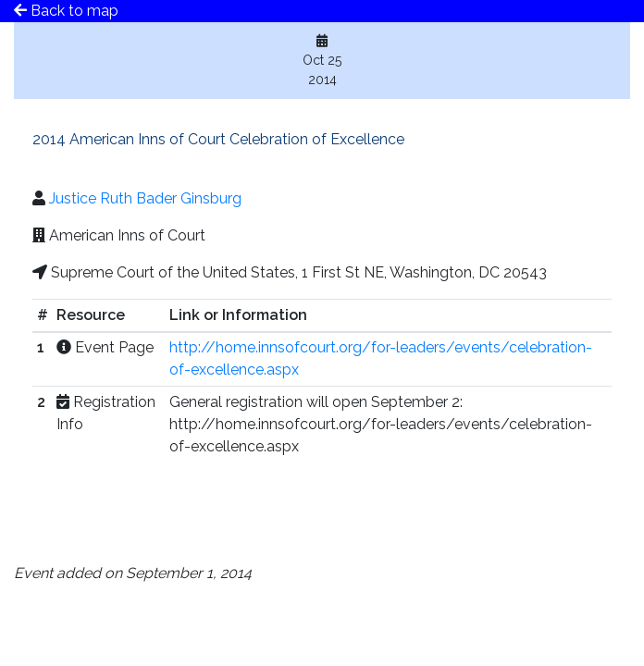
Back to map (66, 11)
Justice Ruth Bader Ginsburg (145, 198)
